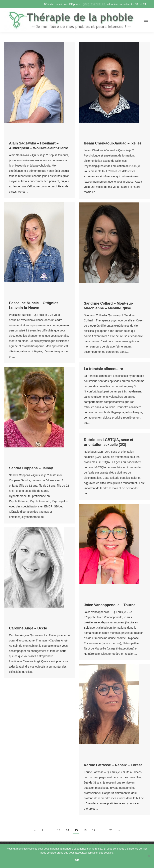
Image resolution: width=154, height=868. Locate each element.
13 (59, 830)
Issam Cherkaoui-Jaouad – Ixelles (113, 143)
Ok (77, 860)
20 (111, 830)
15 (76, 830)
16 (85, 830)
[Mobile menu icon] (146, 20)
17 (94, 830)
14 (68, 830)
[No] (149, 856)
